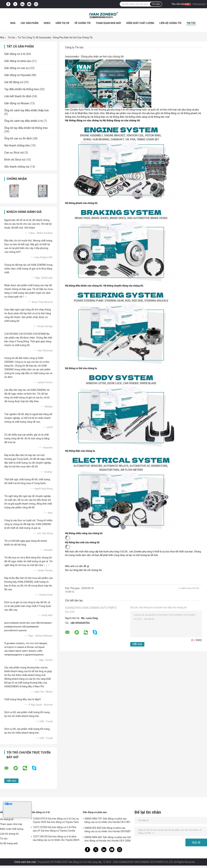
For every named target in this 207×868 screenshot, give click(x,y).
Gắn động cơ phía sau (18, 61)
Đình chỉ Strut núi (15, 160)
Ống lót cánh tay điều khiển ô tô (24, 121)
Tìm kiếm (156, 4)
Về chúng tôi (82, 23)
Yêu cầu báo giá (180, 4)
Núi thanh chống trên (17, 145)
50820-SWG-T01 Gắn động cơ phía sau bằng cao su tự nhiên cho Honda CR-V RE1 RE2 (108, 821)
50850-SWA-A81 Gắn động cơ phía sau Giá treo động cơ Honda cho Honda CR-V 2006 (108, 839)
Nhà (13, 23)
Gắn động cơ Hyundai (18, 75)
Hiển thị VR (62, 23)
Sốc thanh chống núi (17, 167)
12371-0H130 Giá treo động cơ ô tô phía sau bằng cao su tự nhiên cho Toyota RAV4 (56, 838)
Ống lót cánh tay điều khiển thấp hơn (27, 110)
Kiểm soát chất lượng (140, 23)
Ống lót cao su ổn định (18, 138)
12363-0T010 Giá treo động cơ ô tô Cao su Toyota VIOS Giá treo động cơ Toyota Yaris (56, 820)
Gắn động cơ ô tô (15, 54)
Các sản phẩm (29, 23)
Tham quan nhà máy (109, 23)
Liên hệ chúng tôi (170, 23)
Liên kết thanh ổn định (18, 96)
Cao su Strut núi (14, 153)
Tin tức (191, 23)
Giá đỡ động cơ (14, 82)
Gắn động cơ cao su (17, 68)
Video (47, 23)
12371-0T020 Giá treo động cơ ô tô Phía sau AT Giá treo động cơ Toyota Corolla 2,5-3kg (55, 829)
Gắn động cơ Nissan (17, 103)
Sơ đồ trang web (9, 843)
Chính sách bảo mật (25, 862)
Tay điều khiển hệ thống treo (22, 89)
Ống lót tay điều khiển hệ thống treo (26, 128)
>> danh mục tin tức (189, 588)
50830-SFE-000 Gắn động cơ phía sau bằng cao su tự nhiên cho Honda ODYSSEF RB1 (108, 830)
